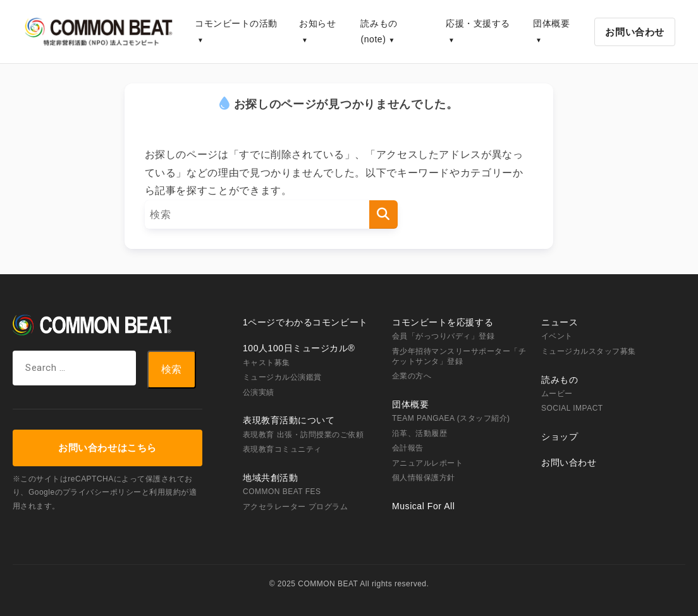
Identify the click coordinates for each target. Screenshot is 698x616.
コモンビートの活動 (236, 23)
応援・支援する (478, 23)
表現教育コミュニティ (282, 449)
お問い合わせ (635, 32)
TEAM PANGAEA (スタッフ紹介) (451, 418)
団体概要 (551, 23)
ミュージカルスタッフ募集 (589, 351)
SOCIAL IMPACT (572, 408)
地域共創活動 (270, 478)
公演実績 (259, 392)
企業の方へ (412, 376)
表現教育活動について (289, 420)
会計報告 (408, 448)
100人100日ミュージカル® (299, 348)
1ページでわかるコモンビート (305, 322)
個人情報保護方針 (424, 478)
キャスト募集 (266, 363)
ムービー (557, 394)
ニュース (560, 322)
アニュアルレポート (427, 463)
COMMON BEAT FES (282, 492)
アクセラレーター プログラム (295, 507)
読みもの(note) (379, 31)
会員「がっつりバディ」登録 (443, 336)
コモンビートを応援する (443, 322)
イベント (557, 336)
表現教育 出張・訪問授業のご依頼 (303, 435)
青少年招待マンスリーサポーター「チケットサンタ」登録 (459, 356)
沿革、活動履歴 (419, 433)
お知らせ (317, 23)
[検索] (383, 214)
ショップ (560, 437)
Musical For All (423, 506)
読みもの (560, 380)
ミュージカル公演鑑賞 (282, 377)
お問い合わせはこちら (107, 448)
